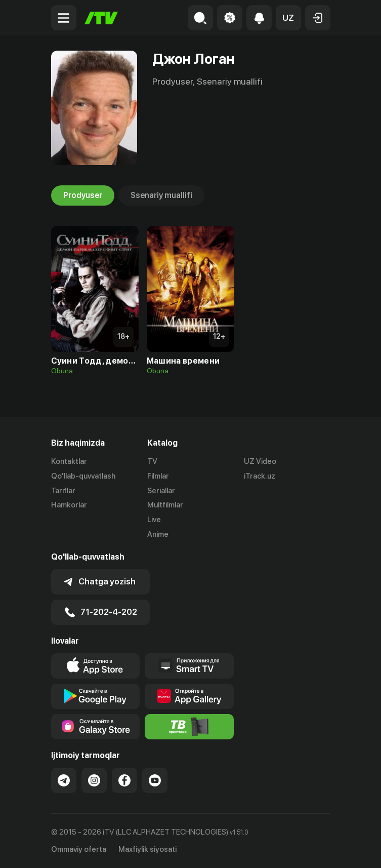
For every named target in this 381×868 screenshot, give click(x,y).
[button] (288, 18)
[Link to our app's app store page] (96, 666)
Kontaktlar (69, 461)
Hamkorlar (69, 505)
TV (152, 461)
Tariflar (63, 491)
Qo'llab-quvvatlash (83, 476)
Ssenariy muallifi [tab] (161, 195)
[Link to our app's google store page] (96, 696)
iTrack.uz (260, 476)
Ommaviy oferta (79, 849)
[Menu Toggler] (64, 18)
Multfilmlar (165, 505)
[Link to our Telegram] (64, 780)
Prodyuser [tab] (83, 195)
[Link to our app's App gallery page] (189, 696)
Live (154, 520)
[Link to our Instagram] (94, 780)
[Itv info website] (189, 727)
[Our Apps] (189, 666)
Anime (158, 534)
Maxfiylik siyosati (147, 849)
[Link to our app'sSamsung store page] (96, 727)
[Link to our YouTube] (155, 780)
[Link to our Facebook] (124, 780)
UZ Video (260, 461)
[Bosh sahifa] (101, 18)
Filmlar (158, 476)
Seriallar (161, 491)
